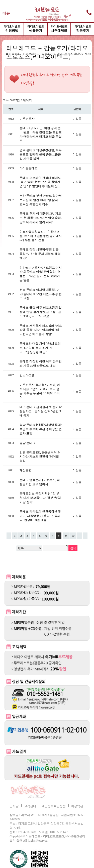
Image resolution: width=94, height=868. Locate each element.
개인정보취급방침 (54, 806)
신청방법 (12, 29)
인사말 (14, 806)
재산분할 (26, 470)
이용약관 (77, 806)
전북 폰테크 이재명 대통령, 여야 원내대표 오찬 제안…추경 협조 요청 (41, 294)
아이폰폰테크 (29, 168)
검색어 (2, 44)
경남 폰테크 (27, 443)
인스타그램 (27, 375)
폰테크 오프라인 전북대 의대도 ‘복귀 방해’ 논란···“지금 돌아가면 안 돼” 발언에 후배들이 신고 (40, 182)
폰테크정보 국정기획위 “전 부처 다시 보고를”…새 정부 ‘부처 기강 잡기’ (40, 498)
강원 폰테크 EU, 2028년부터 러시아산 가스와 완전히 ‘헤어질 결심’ (40, 457)
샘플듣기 (36, 29)
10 (72, 535)
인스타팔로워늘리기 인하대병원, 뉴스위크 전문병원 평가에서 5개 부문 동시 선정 (41, 236)
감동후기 (83, 29)
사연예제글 (59, 29)
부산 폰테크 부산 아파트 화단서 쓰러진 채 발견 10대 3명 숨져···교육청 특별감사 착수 (41, 200)
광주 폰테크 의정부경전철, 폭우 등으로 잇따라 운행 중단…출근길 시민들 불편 (41, 154)
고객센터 (30, 806)
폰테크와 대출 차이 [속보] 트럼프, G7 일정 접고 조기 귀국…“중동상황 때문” (40, 348)
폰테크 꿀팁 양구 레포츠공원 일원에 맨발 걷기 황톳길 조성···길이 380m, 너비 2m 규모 (41, 312)
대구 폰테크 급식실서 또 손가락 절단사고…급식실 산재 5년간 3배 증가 (41, 411)
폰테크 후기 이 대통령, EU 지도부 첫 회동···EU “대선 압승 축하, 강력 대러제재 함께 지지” (41, 218)
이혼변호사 (27, 119)
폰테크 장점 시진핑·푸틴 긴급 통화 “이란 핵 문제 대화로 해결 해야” (40, 254)
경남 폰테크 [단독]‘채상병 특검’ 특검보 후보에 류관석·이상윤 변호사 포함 (41, 429)
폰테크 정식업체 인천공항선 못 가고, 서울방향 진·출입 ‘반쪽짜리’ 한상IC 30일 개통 (40, 516)
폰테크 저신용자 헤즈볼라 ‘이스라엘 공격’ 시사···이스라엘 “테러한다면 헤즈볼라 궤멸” (41, 330)
